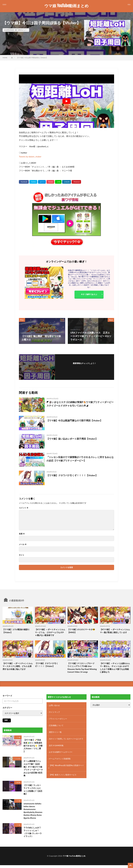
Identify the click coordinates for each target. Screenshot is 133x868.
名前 (22, 534)
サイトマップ (54, 712)
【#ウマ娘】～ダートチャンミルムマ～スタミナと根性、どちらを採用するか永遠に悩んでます (18, 666)
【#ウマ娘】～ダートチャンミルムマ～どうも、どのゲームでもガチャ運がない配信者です (50, 632)
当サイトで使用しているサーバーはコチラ (66, 739)
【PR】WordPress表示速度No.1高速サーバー (66, 767)
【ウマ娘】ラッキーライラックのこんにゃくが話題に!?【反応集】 (33, 790)
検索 (6, 720)
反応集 (18, 783)
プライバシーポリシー (58, 719)
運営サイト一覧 (55, 732)
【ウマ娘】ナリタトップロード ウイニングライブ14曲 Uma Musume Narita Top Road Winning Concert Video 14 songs (82, 668)
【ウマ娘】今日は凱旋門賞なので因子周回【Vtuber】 (74, 420)
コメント (24, 508)
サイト (22, 555)
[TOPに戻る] (130, 865)
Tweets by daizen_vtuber (30, 156)
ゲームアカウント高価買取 (60, 759)
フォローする (85, 367)
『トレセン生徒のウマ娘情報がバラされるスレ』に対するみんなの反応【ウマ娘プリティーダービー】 (80, 459)
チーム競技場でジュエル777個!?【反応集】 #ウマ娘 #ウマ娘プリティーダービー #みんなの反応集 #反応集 (33, 768)
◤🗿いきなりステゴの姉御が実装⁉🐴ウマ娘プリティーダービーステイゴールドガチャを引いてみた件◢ (80, 404)
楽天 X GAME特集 (56, 746)
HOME (5, 58)
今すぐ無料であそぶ (89, 294)
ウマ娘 (18, 737)
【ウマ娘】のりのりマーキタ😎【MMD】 (81, 631)
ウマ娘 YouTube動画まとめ (66, 6)
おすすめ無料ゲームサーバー (61, 752)
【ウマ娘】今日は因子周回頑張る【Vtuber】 (32, 58)
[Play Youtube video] (66, 101)
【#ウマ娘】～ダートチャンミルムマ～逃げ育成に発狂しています (115, 631)
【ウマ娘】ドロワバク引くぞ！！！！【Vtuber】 (72, 475)
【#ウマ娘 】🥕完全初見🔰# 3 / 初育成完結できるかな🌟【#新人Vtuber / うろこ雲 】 (33, 746)
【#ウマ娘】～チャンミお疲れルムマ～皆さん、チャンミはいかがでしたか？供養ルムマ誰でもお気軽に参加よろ (115, 668)
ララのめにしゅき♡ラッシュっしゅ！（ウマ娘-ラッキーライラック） (33, 832)
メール (23, 544)
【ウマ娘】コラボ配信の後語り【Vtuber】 (16, 631)
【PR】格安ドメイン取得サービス (63, 775)
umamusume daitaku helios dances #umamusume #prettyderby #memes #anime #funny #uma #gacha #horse (33, 811)
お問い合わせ (54, 706)
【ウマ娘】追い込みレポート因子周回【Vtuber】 (72, 439)
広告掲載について (56, 726)
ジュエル (18, 759)
